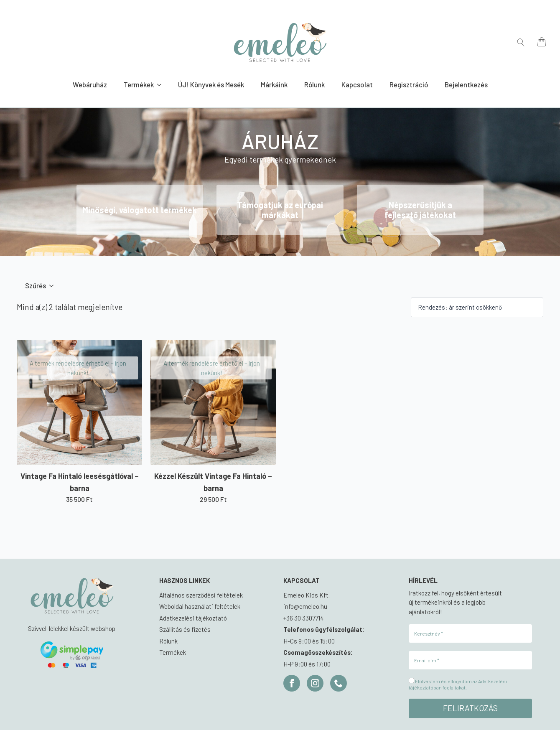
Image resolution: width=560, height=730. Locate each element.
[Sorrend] (477, 307)
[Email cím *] (470, 660)
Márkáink (274, 84)
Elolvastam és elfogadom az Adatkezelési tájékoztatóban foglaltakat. (458, 684)
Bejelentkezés (466, 84)
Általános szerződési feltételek (201, 595)
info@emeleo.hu (305, 606)
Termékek (139, 84)
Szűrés (36, 285)
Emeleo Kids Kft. (307, 595)
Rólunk (314, 84)
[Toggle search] (521, 43)
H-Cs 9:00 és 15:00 (309, 641)
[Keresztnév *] (470, 633)
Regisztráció (409, 84)
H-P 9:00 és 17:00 (307, 664)
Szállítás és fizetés (185, 629)
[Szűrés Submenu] (54, 286)
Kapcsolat (357, 84)
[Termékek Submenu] (162, 85)
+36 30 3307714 (304, 618)
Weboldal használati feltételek (200, 606)
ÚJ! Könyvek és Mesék (211, 84)
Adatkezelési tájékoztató (193, 618)
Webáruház (90, 84)
